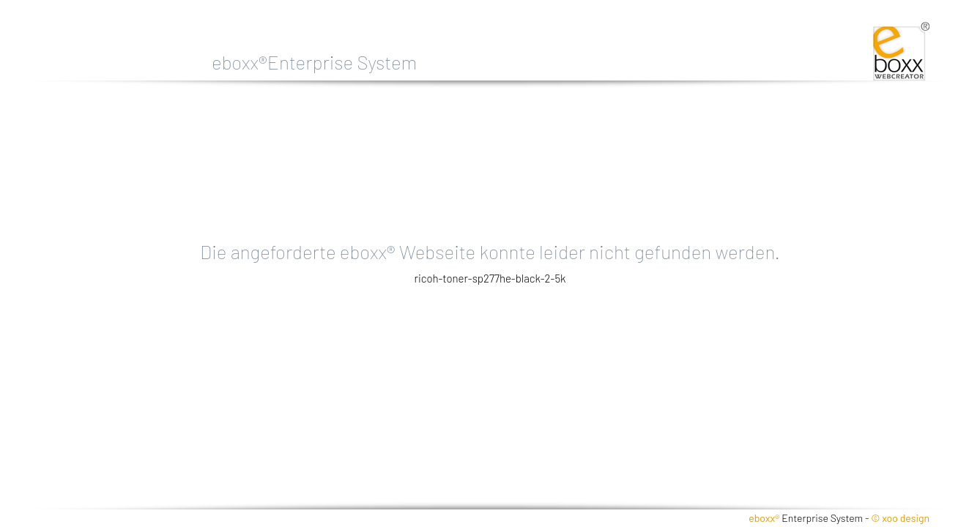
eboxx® (764, 518)
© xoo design (900, 518)
